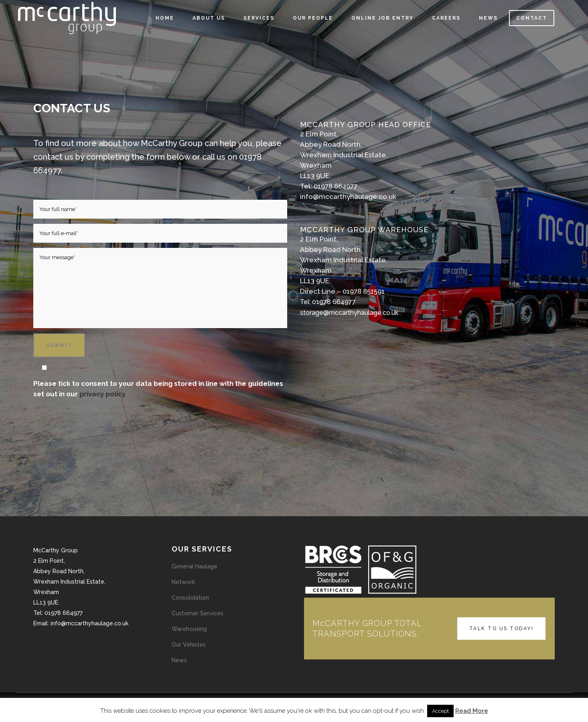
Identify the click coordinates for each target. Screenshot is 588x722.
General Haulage (195, 566)
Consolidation (190, 598)
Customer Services (198, 613)
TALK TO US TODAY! (502, 629)
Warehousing (189, 629)
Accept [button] (440, 711)
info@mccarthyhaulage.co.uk (348, 197)
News (179, 660)
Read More (472, 711)
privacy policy (102, 394)
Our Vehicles (189, 645)
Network (183, 582)
